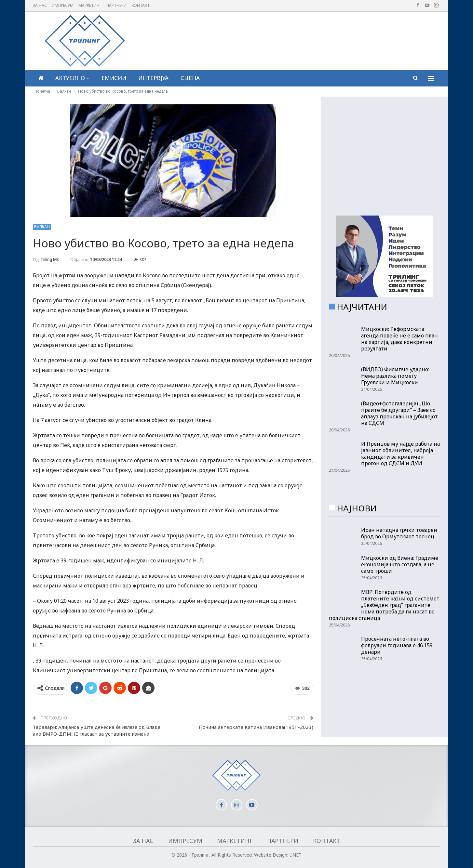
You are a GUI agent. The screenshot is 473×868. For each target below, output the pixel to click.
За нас (40, 5)
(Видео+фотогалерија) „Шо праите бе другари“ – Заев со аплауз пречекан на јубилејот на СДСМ (399, 413)
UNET (296, 855)
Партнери (116, 5)
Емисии (114, 78)
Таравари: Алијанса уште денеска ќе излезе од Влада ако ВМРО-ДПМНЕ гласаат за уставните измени (97, 730)
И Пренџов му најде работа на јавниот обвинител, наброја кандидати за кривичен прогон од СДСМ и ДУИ (400, 454)
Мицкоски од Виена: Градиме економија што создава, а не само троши (400, 564)
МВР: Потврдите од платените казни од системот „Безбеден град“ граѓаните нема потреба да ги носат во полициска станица (384, 605)
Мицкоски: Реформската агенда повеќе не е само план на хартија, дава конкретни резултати (399, 339)
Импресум (63, 5)
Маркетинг (90, 5)
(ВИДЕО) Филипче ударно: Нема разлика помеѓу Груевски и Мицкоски (395, 376)
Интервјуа (153, 78)
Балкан (42, 227)
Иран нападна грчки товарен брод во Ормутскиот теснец (399, 533)
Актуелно (70, 78)
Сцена (190, 78)
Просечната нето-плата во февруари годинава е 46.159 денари (397, 645)
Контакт (141, 5)
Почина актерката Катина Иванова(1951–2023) (256, 727)
